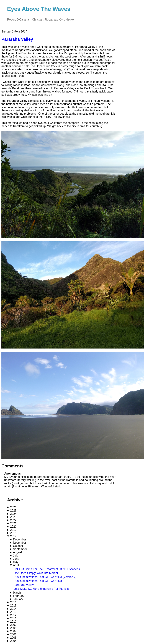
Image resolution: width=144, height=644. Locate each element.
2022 (13, 520)
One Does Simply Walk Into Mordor (36, 573)
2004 (13, 641)
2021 (13, 523)
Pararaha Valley (24, 585)
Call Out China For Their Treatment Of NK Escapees (47, 569)
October (18, 546)
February (19, 596)
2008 (13, 628)
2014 (13, 609)
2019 (13, 530)
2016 (13, 602)
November (20, 543)
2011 (13, 618)
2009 (13, 625)
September (20, 549)
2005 (13, 638)
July (16, 556)
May (16, 562)
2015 (13, 606)
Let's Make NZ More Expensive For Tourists (41, 589)
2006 (13, 634)
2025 (13, 511)
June (16, 559)
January (18, 599)
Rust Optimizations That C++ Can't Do (38, 581)
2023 (13, 517)
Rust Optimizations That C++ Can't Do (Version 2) (45, 577)
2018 (13, 533)
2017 (13, 536)
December (20, 539)
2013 (13, 612)
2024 (13, 514)
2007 (13, 631)
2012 (13, 615)
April (16, 565)
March (17, 593)
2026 (13, 507)
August (17, 552)
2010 (13, 622)
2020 (13, 527)
